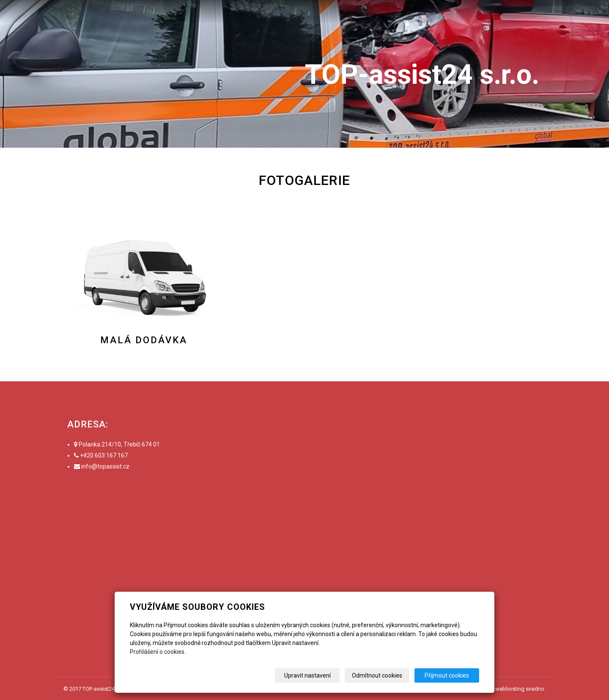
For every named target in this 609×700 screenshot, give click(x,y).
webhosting (510, 689)
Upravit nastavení (307, 675)
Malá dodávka (144, 340)
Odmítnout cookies (377, 675)
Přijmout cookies (447, 675)
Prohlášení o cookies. (158, 652)
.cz (126, 466)
